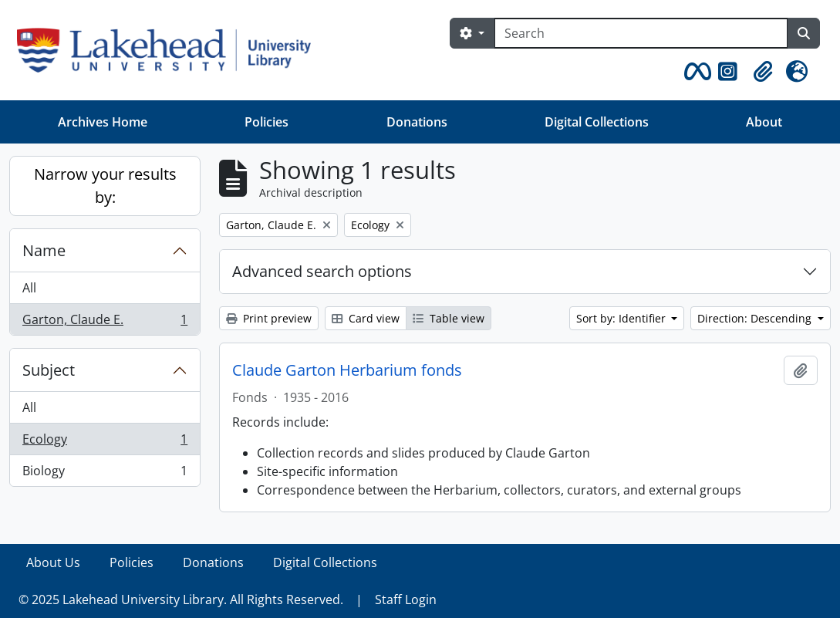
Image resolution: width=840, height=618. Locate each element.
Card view (366, 318)
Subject (49, 370)
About (764, 122)
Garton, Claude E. (105, 323)
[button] (695, 72)
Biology (105, 474)
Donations (417, 122)
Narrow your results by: (105, 186)
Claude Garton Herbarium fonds (347, 370)
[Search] (641, 33)
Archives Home (103, 122)
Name (44, 250)
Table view (449, 318)
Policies (267, 122)
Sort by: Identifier (622, 318)
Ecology (105, 442)
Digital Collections (597, 122)
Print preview (269, 318)
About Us (53, 562)
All (29, 288)
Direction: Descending (756, 318)
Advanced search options (322, 271)
